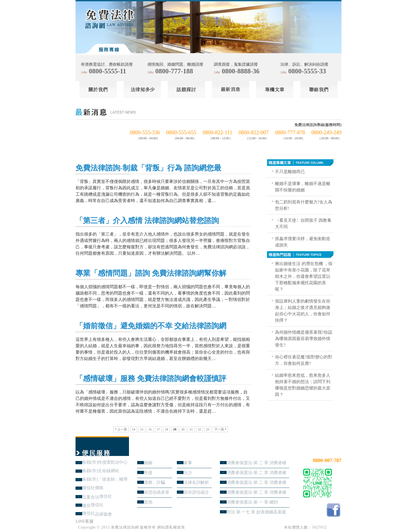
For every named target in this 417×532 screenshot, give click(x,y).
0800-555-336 (145, 132)
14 (134, 429)
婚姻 (148, 463)
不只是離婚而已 (290, 172)
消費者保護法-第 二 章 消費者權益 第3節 (257, 473)
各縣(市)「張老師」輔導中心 (105, 479)
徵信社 (106, 496)
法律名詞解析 (196, 482)
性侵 (148, 473)
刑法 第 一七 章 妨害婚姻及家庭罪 (256, 512)
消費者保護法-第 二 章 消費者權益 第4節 (257, 463)
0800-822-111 (218, 132)
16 (150, 429)
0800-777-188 (174, 71)
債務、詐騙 (155, 482)
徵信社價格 (93, 488)
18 (166, 429)
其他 (148, 502)
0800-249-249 (326, 132)
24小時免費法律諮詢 (322, 452)
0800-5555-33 (307, 71)
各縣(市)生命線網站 (101, 471)
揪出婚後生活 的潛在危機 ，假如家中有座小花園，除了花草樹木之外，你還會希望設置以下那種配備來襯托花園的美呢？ (304, 276)
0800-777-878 (290, 132)
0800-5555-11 (107, 71)
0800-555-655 (181, 132)
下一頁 (220, 429)
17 (158, 429)
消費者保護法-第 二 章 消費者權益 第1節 (257, 492)
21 (191, 429)
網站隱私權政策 (171, 527)
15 (142, 429)
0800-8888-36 (241, 71)
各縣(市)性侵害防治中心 (105, 462)
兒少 (188, 473)
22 (199, 429)
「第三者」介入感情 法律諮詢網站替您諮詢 (147, 221)
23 (208, 429)
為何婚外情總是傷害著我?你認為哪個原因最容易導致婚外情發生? (304, 339)
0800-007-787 (327, 460)
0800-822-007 (254, 132)
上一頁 (121, 429)
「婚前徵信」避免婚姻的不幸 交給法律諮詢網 (151, 326)
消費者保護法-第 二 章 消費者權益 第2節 (257, 482)
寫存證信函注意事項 (196, 492)
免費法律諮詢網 (125, 527)
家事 (188, 463)
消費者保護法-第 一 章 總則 (252, 502)
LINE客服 (85, 521)
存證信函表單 (157, 492)
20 (183, 429)
